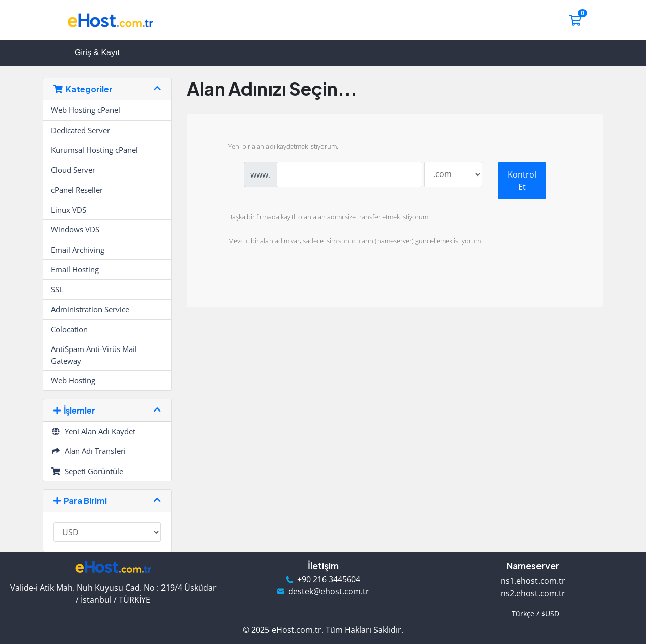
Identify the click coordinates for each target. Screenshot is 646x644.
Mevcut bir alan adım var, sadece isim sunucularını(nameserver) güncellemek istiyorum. (347, 242)
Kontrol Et (522, 181)
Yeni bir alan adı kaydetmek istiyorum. (275, 147)
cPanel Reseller (77, 190)
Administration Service (90, 309)
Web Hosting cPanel (86, 110)
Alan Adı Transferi (88, 451)
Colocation (69, 329)
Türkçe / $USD (533, 613)
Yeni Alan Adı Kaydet (93, 431)
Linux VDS (69, 210)
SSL (57, 289)
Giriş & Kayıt (97, 53)
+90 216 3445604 (329, 580)
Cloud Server (73, 170)
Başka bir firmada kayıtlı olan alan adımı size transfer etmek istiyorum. (321, 218)
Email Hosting (75, 269)
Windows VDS (75, 229)
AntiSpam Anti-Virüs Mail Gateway (94, 355)
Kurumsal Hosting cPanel (94, 150)
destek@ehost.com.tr (329, 591)
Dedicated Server (80, 130)
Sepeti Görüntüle (87, 471)
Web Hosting (73, 380)
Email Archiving (78, 250)
